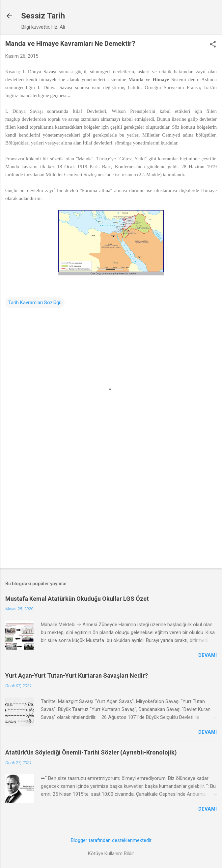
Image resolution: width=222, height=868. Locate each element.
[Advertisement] (111, 512)
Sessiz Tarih (43, 16)
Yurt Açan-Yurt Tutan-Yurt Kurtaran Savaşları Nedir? (77, 675)
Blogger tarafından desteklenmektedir (111, 840)
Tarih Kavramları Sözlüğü (35, 303)
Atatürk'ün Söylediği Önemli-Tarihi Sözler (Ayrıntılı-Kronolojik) (91, 752)
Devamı (208, 655)
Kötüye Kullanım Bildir (111, 853)
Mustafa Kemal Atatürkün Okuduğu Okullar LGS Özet (77, 599)
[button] (213, 45)
